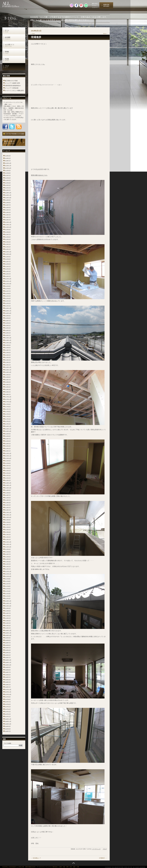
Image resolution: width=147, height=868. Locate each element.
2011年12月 (8, 571)
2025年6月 (8, 178)
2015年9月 (8, 461)
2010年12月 (8, 601)
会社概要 (15, 38)
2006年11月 (8, 721)
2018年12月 (8, 367)
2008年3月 (8, 682)
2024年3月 (8, 215)
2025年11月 (8, 166)
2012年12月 (8, 542)
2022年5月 (8, 267)
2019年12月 (8, 338)
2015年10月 (8, 458)
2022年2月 (8, 274)
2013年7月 (8, 525)
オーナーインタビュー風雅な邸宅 (14, 90)
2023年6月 (8, 237)
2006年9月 (8, 726)
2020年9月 (8, 316)
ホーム (15, 31)
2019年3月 (8, 360)
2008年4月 (8, 680)
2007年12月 (8, 690)
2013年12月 (8, 512)
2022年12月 (8, 252)
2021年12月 (8, 279)
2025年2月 (8, 188)
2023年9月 (8, 230)
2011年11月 (8, 574)
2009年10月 (8, 635)
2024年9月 (8, 200)
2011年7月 (8, 584)
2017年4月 (8, 416)
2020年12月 (8, 308)
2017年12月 (8, 397)
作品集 (15, 60)
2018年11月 (8, 370)
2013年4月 (8, 532)
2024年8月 (8, 203)
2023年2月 (8, 247)
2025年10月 (8, 168)
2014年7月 (8, 495)
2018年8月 (8, 377)
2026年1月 (8, 161)
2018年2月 (8, 392)
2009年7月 (8, 643)
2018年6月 (8, 382)
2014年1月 (8, 510)
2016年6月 (8, 441)
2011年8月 (8, 581)
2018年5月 (8, 385)
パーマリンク (96, 849)
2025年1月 (8, 190)
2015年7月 (8, 466)
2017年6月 (8, 412)
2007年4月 (8, 709)
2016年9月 (8, 434)
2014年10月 (8, 488)
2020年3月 (8, 330)
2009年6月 (8, 645)
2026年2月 (8, 158)
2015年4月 (8, 473)
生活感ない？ (36, 858)
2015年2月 (8, 478)
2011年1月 (8, 598)
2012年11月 (8, 544)
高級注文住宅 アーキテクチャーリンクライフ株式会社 (13, 4)
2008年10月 (8, 665)
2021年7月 (8, 291)
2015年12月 (8, 453)
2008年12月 (8, 660)
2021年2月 (8, 303)
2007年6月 (8, 704)
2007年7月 (8, 702)
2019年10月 (8, 343)
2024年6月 (8, 208)
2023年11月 (8, 225)
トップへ (74, 863)
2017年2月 (8, 421)
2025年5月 (8, 180)
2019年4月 (8, 357)
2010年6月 (8, 616)
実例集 (15, 52)
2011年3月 (8, 594)
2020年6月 (8, 323)
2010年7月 (8, 613)
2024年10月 (8, 198)
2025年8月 (8, 173)
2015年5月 (8, 471)
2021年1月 (8, 306)
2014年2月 (8, 508)
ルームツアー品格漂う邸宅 (12, 83)
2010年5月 (8, 618)
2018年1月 (8, 394)
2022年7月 (8, 262)
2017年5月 (8, 414)
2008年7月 (8, 672)
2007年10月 (8, 694)
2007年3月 (8, 712)
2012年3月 (8, 564)
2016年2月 (8, 449)
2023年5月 (8, 239)
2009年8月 (8, 640)
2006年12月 (8, 719)
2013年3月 (8, 535)
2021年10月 (8, 284)
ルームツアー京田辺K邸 (12, 88)
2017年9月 (8, 404)
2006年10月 (8, 724)
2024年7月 (8, 205)
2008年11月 (8, 662)
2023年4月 (8, 242)
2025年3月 (8, 185)
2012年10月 (8, 547)
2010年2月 (8, 626)
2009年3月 (8, 653)
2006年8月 (8, 729)
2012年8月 (8, 552)
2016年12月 (8, 426)
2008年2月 (8, 685)
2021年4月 (8, 298)
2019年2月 (8, 362)
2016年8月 (8, 436)
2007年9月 (8, 697)
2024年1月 (8, 220)
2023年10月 (8, 227)
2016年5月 (8, 444)
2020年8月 (8, 318)
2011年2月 (8, 596)
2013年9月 (8, 520)
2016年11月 (8, 429)
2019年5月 (8, 355)
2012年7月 (8, 554)
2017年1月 (8, 424)
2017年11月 (8, 399)
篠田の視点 (95, 4)
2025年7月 (8, 175)
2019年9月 (8, 345)
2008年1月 (8, 687)
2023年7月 (8, 235)
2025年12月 (8, 163)
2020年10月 (8, 313)
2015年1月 (8, 480)
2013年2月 (8, 537)
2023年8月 (8, 232)
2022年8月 (8, 259)
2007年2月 (8, 714)
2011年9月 (8, 579)
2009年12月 (8, 631)
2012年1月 (8, 569)
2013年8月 (8, 522)
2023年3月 (8, 244)
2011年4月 (8, 591)
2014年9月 (8, 490)
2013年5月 (8, 530)
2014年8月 (8, 493)
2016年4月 (8, 446)
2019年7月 (8, 350)
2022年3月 (8, 271)
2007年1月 (8, 717)
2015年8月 (8, 463)
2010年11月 (8, 603)
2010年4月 (8, 621)
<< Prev (33, 34)
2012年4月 (8, 562)
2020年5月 (8, 326)
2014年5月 (8, 500)
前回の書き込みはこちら (39, 175)
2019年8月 (8, 348)
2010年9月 (8, 608)
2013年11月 (8, 515)
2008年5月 (8, 677)
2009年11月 (8, 633)
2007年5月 (8, 707)
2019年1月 (8, 365)
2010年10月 (8, 606)
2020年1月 (8, 335)
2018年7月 (8, 380)
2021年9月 (8, 286)
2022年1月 (8, 276)
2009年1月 (8, 658)
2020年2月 (8, 333)
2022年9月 (8, 257)
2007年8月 (8, 699)
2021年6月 (8, 294)
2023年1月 (8, 249)
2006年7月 (8, 731)
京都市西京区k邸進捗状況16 (13, 86)
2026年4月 (8, 156)
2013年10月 (8, 517)
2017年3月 (8, 419)
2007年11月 (8, 692)
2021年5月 (8, 296)
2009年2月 (8, 655)
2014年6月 (8, 498)
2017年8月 (8, 407)
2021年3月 (8, 301)
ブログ (15, 67)
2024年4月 (8, 212)
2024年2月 (8, 217)
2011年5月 (8, 589)
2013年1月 (8, 539)
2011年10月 (8, 576)
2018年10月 (8, 372)
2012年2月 (8, 567)
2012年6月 (8, 557)
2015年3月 (8, 476)
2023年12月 (8, 222)
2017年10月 (8, 402)
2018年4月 (8, 387)
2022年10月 (8, 254)
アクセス (94, 6)
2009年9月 (8, 638)
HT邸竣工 (103, 858)
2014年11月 (8, 485)
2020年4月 (8, 328)
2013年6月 (8, 527)
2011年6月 (8, 586)
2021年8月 (8, 289)
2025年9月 (8, 171)
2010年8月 (8, 611)
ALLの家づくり (15, 45)
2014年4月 (8, 503)
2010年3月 (8, 623)
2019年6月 (8, 353)
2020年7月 (8, 321)
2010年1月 (8, 628)
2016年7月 (8, 439)
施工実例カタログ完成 (11, 81)
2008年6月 (8, 675)
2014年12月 (8, 483)
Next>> (105, 34)
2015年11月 (8, 456)
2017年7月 (8, 409)
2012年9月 (8, 549)
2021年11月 (8, 281)
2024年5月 (8, 210)
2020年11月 (8, 311)
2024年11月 (8, 195)
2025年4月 (8, 183)
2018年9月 (8, 375)
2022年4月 (8, 269)
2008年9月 (8, 667)
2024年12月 (8, 193)
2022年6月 (8, 264)
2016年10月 (8, 431)
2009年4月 (8, 650)
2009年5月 (8, 648)
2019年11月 (8, 340)
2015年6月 (8, 468)
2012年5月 (8, 559)
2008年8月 (8, 670)
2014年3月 (8, 505)
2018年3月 (8, 390)
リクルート (95, 7)
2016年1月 (8, 451)
